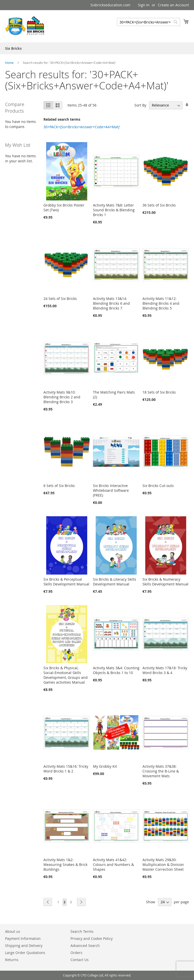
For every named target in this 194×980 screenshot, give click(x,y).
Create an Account (173, 5)
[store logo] (25, 26)
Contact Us (80, 960)
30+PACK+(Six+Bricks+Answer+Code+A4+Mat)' (82, 127)
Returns (12, 960)
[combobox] (149, 22)
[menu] (97, 48)
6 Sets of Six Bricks (59, 486)
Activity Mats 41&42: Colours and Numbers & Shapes (113, 865)
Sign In (144, 5)
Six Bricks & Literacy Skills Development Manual (115, 582)
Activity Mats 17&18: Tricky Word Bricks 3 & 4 (165, 670)
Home (10, 63)
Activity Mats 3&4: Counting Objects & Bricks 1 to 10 (116, 670)
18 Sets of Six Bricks (159, 392)
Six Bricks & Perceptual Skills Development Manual (66, 582)
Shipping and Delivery (24, 946)
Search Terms (82, 931)
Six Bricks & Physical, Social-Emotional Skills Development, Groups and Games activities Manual (66, 675)
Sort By (140, 105)
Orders (76, 953)
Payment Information (23, 938)
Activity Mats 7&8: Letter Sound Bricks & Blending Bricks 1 (114, 210)
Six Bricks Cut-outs (158, 486)
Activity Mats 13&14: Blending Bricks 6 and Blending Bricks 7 (111, 303)
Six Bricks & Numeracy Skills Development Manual (165, 582)
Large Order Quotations (25, 953)
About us (13, 931)
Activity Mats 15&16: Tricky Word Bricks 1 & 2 (66, 769)
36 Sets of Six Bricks (159, 205)
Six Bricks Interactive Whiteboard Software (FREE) (111, 490)
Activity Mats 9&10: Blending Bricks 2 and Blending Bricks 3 (62, 397)
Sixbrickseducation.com (110, 5)
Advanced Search (85, 946)
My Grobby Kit (105, 766)
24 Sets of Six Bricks (60, 299)
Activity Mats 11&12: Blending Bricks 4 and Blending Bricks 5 (161, 303)
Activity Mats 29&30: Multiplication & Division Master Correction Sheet (163, 865)
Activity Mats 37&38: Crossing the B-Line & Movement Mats (161, 771)
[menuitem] (13, 48)
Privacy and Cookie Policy (92, 938)
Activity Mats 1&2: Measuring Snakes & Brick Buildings (65, 865)
